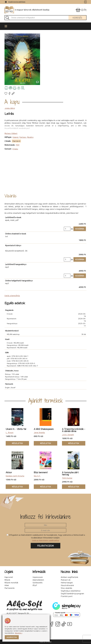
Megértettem (12, 637)
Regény (30, 137)
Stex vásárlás (66, 588)
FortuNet (48, 642)
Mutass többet (11, 133)
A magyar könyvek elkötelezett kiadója (27, 10)
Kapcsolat (9, 577)
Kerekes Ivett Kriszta (15, 476)
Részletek (14, 443)
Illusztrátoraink (67, 585)
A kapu (12, 102)
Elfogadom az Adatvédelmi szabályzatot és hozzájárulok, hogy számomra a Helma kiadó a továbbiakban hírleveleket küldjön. (46, 538)
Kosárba (79, 229)
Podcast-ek (66, 580)
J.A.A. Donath (68, 435)
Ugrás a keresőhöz (12, 295)
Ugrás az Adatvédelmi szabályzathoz (46, 540)
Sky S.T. (37, 476)
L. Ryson (10, 432)
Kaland (15, 137)
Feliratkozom (45, 546)
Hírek (7, 585)
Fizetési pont (67, 596)
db (72, 229)
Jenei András (39, 432)
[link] (6, 2)
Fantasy (23, 137)
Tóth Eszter (67, 478)
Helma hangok (67, 583)
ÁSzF (35, 585)
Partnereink (10, 588)
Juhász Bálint (10, 108)
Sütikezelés (38, 583)
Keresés (77, 18)
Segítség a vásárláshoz (71, 591)
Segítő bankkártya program (72, 593)
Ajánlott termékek (46, 400)
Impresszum (38, 577)
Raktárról (16, 141)
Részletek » (19, 633)
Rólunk (7, 580)
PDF (18, 145)
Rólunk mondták (11, 583)
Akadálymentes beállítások (17, 2)
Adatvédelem (38, 580)
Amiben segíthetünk (69, 577)
